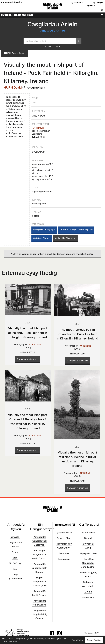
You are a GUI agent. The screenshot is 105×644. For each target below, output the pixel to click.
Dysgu (15, 552)
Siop (15, 569)
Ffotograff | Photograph (44, 230)
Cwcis (88, 592)
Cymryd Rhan (64, 538)
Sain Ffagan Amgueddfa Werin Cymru (39, 554)
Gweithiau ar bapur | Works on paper (76, 230)
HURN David (13, 87)
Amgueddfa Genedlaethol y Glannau (39, 568)
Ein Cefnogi (15, 563)
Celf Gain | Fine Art (42, 238)
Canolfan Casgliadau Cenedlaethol (88, 563)
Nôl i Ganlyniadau (14, 53)
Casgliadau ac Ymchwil (17, 15)
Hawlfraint (88, 597)
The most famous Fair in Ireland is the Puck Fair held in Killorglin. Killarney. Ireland (77, 334)
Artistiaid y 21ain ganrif (66, 238)
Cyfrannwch (77, 2)
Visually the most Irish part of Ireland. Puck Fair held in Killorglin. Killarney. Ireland (28, 333)
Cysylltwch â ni (64, 532)
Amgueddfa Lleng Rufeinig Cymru (39, 614)
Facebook (64, 553)
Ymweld (15, 537)
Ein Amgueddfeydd (12, 2)
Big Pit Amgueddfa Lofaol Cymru (39, 581)
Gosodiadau (77, 640)
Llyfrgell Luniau (88, 553)
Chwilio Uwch (53, 47)
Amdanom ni (88, 532)
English (101, 2)
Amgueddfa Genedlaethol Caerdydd (39, 541)
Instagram (64, 559)
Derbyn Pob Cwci (94, 640)
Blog (15, 558)
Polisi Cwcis (11, 642)
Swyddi (88, 538)
